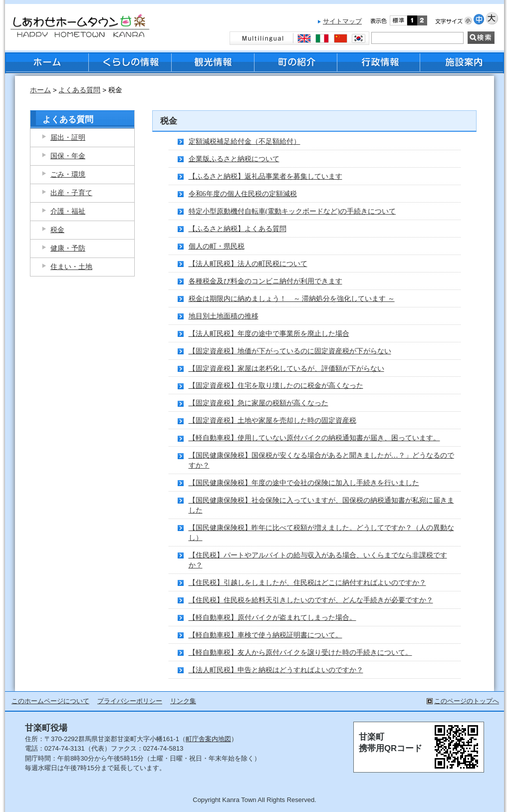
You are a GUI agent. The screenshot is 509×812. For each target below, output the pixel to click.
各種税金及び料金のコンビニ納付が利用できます (265, 281)
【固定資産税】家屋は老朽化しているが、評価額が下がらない (286, 368)
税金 (57, 230)
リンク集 (183, 701)
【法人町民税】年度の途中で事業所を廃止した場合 (269, 333)
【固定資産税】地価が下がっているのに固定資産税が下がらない (290, 351)
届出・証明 (68, 137)
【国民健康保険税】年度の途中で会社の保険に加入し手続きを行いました (304, 483)
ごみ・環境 (68, 174)
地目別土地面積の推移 (224, 316)
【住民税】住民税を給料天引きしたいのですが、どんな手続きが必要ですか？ (311, 600)
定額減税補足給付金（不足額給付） (245, 141)
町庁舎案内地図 (208, 739)
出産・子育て (71, 193)
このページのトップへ (467, 701)
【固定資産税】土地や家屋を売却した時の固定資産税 (272, 420)
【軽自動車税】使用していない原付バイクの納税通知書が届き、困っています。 (314, 438)
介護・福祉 (68, 211)
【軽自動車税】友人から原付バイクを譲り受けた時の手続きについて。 (300, 652)
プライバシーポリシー (130, 701)
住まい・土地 (71, 267)
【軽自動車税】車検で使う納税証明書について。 (265, 635)
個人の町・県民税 (217, 246)
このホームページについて (50, 701)
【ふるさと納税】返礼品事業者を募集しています (265, 176)
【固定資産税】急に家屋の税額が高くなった (258, 403)
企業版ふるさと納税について (234, 159)
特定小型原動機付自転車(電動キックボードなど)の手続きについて (292, 211)
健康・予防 (68, 248)
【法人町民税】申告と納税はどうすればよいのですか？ (276, 670)
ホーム (40, 90)
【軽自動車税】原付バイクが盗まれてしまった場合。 (272, 617)
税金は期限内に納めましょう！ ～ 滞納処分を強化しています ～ (292, 298)
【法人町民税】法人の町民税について (248, 264)
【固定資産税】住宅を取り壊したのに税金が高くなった (276, 385)
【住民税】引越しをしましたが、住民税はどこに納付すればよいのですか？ (307, 582)
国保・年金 (68, 156)
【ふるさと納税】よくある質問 (238, 229)
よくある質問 (79, 90)
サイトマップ (342, 21)
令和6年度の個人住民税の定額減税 (243, 194)
